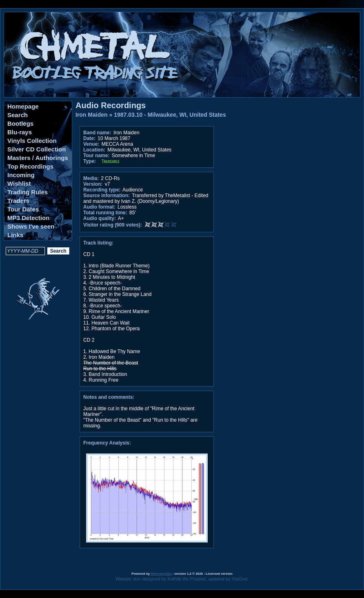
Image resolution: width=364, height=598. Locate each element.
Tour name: (96, 156)
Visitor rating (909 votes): (113, 225)
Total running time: (105, 213)
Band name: (97, 133)
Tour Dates (23, 209)
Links (15, 235)
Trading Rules (28, 192)
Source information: (107, 196)
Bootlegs (20, 123)
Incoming (21, 175)
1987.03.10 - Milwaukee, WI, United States (170, 115)
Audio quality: (100, 218)
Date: (89, 138)
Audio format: (99, 207)
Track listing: (98, 243)
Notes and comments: (109, 397)
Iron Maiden (92, 115)
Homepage (23, 106)
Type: (90, 161)
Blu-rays (20, 132)
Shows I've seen (31, 226)
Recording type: (102, 190)
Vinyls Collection (32, 141)
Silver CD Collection (37, 149)
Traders (18, 201)
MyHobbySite (161, 574)
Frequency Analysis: (107, 443)
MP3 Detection (28, 218)
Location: (94, 150)
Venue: (91, 144)
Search (18, 115)
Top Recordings (30, 166)
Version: (93, 184)
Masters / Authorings (38, 158)
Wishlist (19, 183)
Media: (91, 178)
